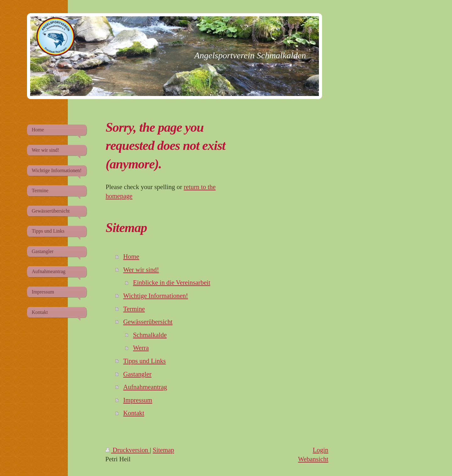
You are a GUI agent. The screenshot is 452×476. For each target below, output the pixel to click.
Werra (141, 348)
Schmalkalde (150, 335)
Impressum (138, 400)
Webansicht (313, 459)
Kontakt (134, 413)
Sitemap (164, 450)
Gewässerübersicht (148, 322)
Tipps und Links (145, 361)
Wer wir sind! (141, 270)
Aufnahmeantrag (145, 387)
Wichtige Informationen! (156, 296)
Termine (134, 309)
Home (131, 256)
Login (320, 450)
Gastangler (137, 374)
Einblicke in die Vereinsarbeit (172, 282)
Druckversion (128, 450)
